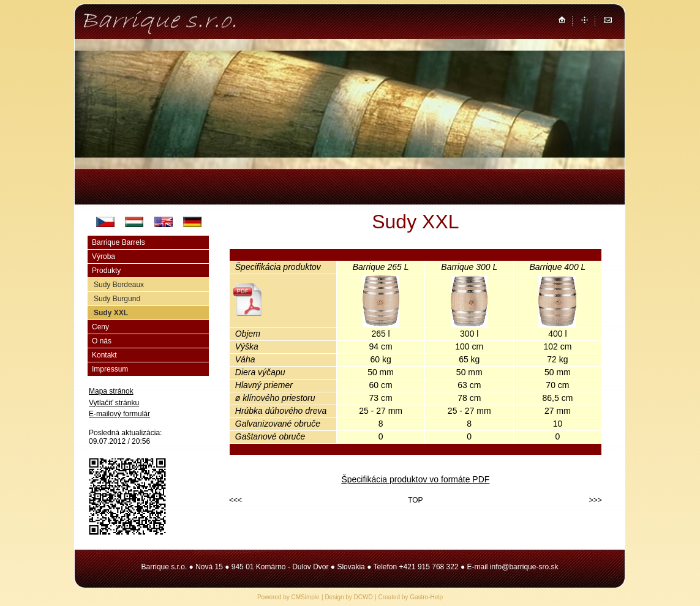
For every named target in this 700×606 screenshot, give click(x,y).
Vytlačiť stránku (114, 403)
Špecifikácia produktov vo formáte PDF (415, 479)
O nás (102, 341)
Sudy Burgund (117, 299)
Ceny (100, 327)
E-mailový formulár (119, 414)
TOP (415, 500)
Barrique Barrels (119, 242)
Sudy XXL (111, 313)
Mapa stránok (111, 391)
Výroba (103, 256)
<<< (235, 500)
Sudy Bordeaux (119, 285)
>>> (596, 500)
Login (98, 451)
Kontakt (104, 355)
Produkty (106, 271)
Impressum (110, 369)
